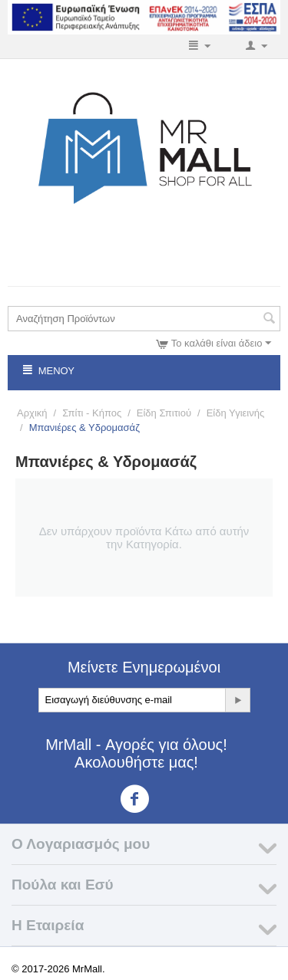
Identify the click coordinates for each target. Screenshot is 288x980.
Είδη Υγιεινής (236, 413)
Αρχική (32, 413)
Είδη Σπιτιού (164, 413)
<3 (144, 799)
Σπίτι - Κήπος (92, 413)
